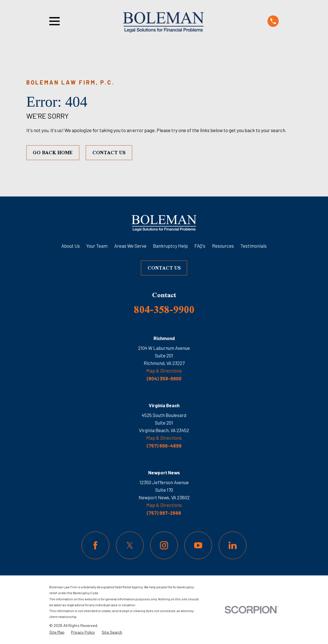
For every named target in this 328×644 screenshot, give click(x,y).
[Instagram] (164, 545)
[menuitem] (57, 632)
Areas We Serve (130, 246)
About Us (71, 246)
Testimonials (253, 246)
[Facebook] (95, 545)
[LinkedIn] (233, 545)
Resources (223, 246)
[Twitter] (130, 545)
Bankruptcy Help (170, 246)
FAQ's (200, 246)
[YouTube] (198, 545)
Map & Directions (164, 371)
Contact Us (109, 152)
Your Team (97, 246)
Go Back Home (53, 152)
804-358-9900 (164, 309)
